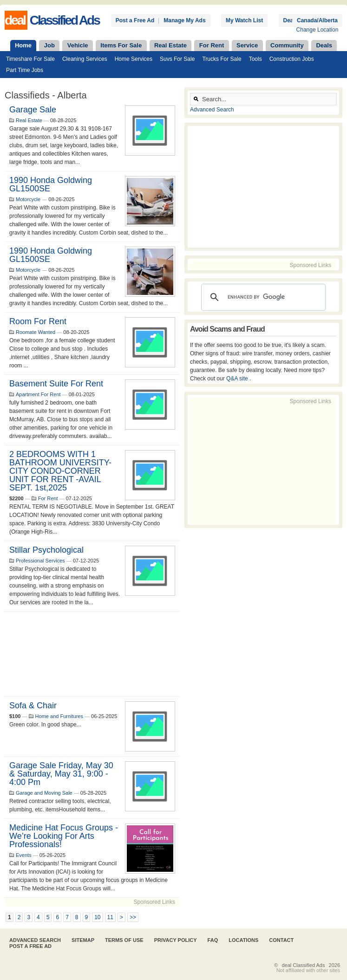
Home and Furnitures (59, 716)
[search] (262, 297)
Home (23, 45)
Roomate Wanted (36, 332)
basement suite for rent (56, 384)
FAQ (213, 940)
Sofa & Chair (33, 706)
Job (49, 45)
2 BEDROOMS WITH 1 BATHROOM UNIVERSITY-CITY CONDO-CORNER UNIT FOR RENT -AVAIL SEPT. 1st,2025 (60, 471)
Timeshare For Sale (30, 59)
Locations (243, 940)
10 (97, 917)
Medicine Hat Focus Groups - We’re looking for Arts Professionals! (64, 836)
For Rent (212, 45)
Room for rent (38, 321)
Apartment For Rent (38, 394)
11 (110, 917)
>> (133, 917)
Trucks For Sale (222, 59)
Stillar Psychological (46, 550)
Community (287, 45)
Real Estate (170, 45)
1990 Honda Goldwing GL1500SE (51, 184)
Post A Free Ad (30, 946)
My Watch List (244, 20)
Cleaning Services (85, 59)
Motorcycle (28, 199)
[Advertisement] (92, 654)
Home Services (134, 59)
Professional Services (40, 561)
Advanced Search (212, 110)
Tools (255, 59)
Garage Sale (33, 110)
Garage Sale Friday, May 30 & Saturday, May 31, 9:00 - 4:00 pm (61, 774)
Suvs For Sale (177, 59)
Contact (281, 940)
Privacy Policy (176, 940)
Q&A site (238, 379)
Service (247, 45)
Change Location (318, 30)
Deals (324, 45)
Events (24, 855)
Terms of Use (124, 940)
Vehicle (78, 45)
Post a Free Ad (135, 20)
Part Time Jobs (25, 70)
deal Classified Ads (304, 965)
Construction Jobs (292, 59)
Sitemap (83, 940)
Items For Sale (121, 45)
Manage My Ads (184, 20)
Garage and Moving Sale (44, 793)
